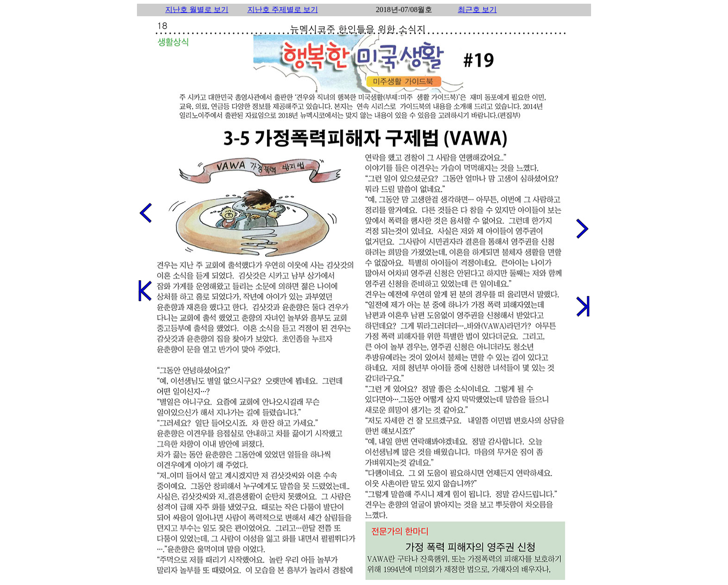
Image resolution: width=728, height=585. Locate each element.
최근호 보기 (477, 10)
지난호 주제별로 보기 (283, 10)
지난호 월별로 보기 (197, 10)
